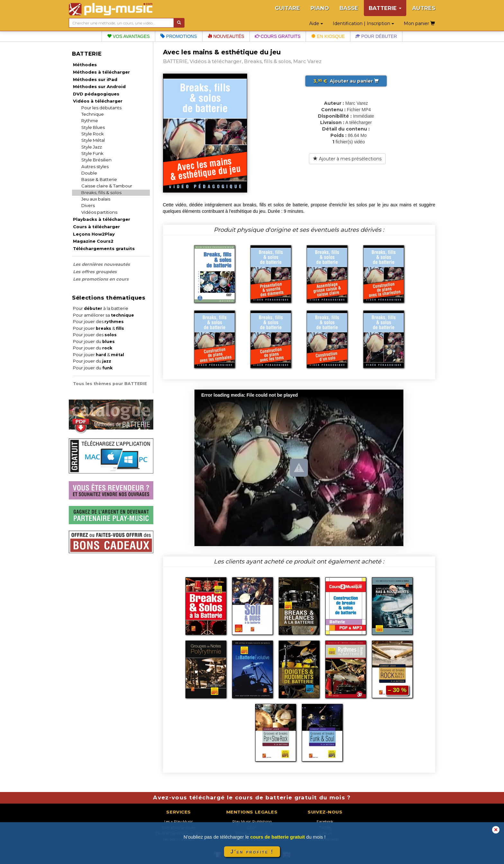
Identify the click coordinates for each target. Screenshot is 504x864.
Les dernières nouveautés (101, 264)
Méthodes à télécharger (101, 72)
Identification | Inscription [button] (363, 23)
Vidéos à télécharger (98, 101)
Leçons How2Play (94, 234)
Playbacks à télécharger (102, 219)
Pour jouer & (99, 328)
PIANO (320, 8)
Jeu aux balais (96, 199)
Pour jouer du (94, 342)
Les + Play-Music (179, 822)
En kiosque (328, 36)
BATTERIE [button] (385, 8)
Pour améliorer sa (104, 315)
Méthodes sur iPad (95, 79)
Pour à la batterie (101, 308)
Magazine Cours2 (93, 241)
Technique (93, 114)
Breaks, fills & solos (101, 193)
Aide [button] (316, 23)
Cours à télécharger (96, 227)
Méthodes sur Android (99, 86)
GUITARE (287, 8)
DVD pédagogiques (96, 94)
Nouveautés (226, 36)
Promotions (179, 36)
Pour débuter (376, 36)
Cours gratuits (278, 36)
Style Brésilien (96, 160)
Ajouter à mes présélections (347, 159)
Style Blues (93, 127)
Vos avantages (128, 36)
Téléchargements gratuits (104, 248)
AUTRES (424, 8)
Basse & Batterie (99, 179)
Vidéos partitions (99, 212)
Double (89, 173)
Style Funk (92, 153)
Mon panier (419, 23)
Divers (88, 205)
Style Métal (93, 140)
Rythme (90, 121)
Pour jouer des (98, 322)
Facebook (325, 822)
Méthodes (85, 65)
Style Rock (93, 134)
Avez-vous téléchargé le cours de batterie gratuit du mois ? (252, 797)
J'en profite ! (252, 852)
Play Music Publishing (252, 822)
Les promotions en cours (101, 279)
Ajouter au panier (346, 81)
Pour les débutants (101, 108)
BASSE (349, 8)
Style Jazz (92, 147)
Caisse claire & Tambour (107, 186)
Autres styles (95, 166)
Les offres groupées (95, 272)
